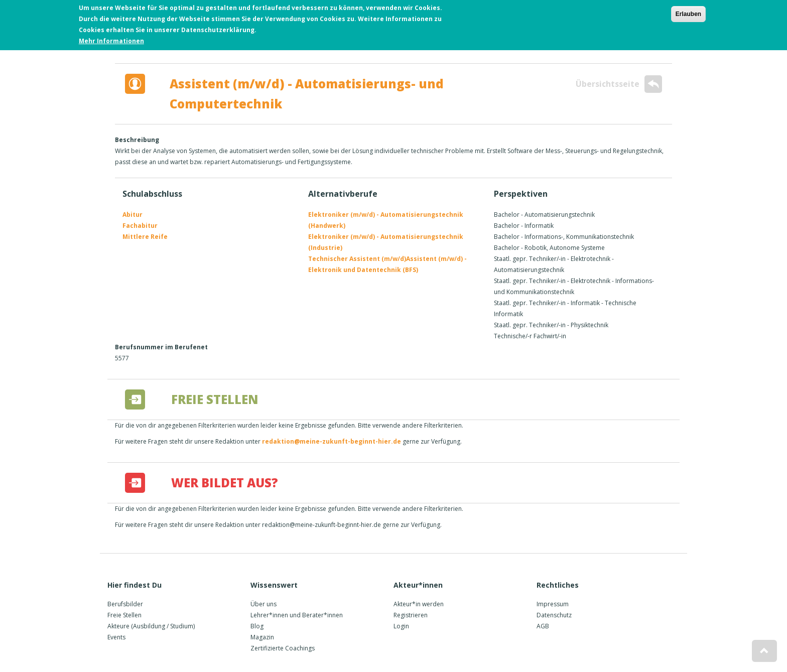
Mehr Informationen (111, 41)
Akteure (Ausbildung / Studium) (151, 626)
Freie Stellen (124, 615)
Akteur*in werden (419, 604)
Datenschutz (554, 615)
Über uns (264, 604)
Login (401, 626)
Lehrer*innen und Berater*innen (297, 615)
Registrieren (411, 615)
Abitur (133, 215)
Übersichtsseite (619, 84)
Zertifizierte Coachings (283, 648)
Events (116, 637)
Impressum (553, 604)
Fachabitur (140, 226)
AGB (543, 626)
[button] (764, 651)
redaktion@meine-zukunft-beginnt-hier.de (332, 441)
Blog (257, 626)
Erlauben (688, 14)
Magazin (262, 637)
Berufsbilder (125, 604)
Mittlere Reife (145, 237)
